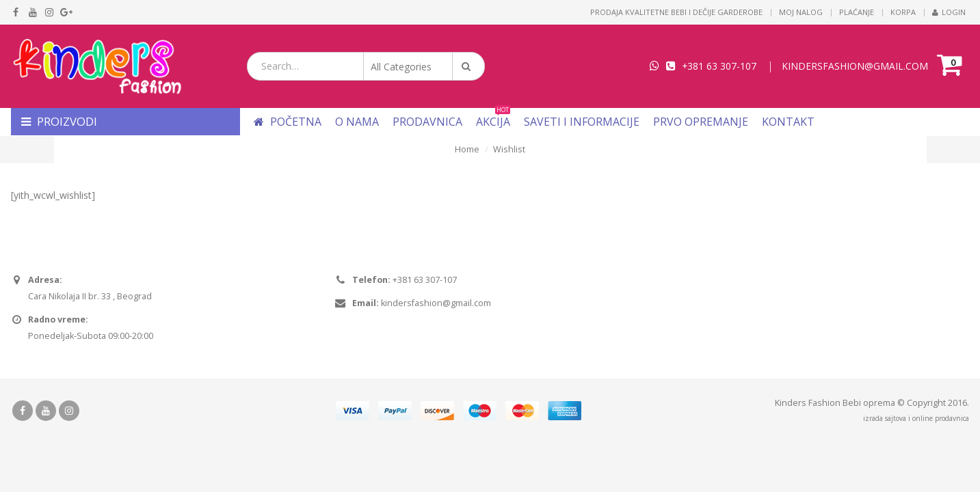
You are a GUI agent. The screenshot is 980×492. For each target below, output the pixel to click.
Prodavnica (427, 122)
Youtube (46, 411)
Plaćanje (857, 12)
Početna (288, 122)
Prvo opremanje (701, 122)
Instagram (69, 411)
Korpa (903, 12)
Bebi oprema (869, 403)
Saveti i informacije (582, 122)
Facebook (23, 411)
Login (949, 12)
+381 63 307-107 (719, 66)
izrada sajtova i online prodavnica (916, 418)
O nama (357, 122)
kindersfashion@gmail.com (436, 303)
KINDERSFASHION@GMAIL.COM (855, 66)
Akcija (493, 122)
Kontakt (788, 122)
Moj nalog (801, 12)
